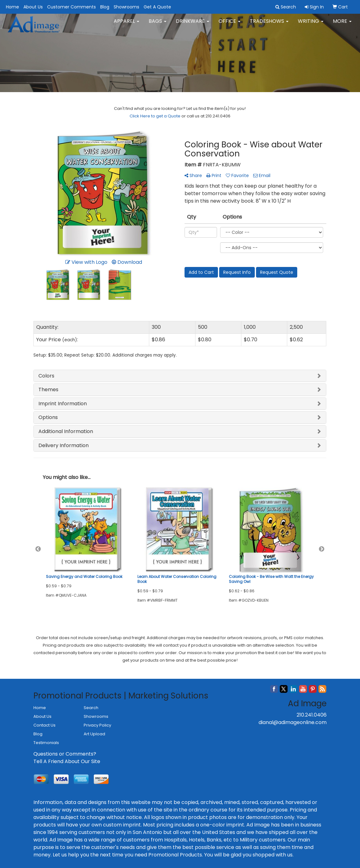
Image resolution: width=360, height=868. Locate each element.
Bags (158, 25)
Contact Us (44, 725)
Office (229, 25)
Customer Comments (72, 7)
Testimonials (46, 743)
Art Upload (94, 734)
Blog (105, 7)
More (342, 25)
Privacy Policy (97, 725)
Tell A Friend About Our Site (67, 761)
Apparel (126, 25)
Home (12, 7)
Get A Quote (157, 7)
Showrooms (126, 7)
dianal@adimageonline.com (293, 722)
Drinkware (192, 25)
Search (91, 708)
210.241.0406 (312, 715)
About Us (33, 7)
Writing (311, 25)
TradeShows (269, 25)
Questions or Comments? (65, 754)
